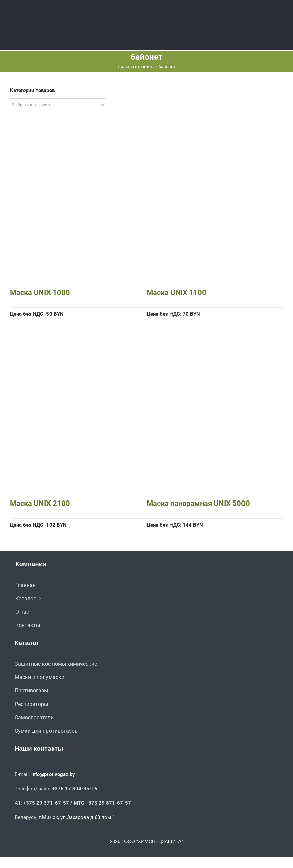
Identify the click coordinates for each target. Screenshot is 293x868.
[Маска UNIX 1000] (78, 146)
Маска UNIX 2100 (40, 503)
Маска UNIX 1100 (176, 293)
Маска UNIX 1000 (40, 293)
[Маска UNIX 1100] (215, 146)
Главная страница (136, 66)
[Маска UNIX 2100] (78, 357)
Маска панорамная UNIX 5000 (198, 503)
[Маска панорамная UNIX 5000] (215, 357)
